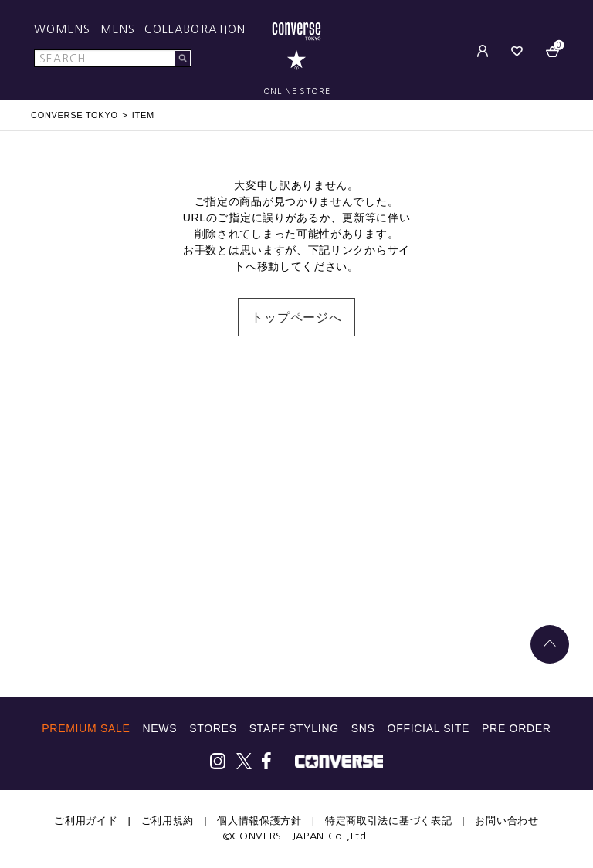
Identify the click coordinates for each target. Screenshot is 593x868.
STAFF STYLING (294, 728)
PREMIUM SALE (86, 728)
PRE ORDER (517, 728)
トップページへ (296, 317)
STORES (213, 728)
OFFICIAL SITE (429, 728)
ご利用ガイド (86, 821)
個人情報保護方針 (259, 821)
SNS (363, 728)
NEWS (159, 728)
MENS (118, 29)
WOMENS (63, 29)
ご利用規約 (168, 821)
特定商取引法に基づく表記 (388, 821)
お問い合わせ (507, 821)
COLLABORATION (195, 29)
